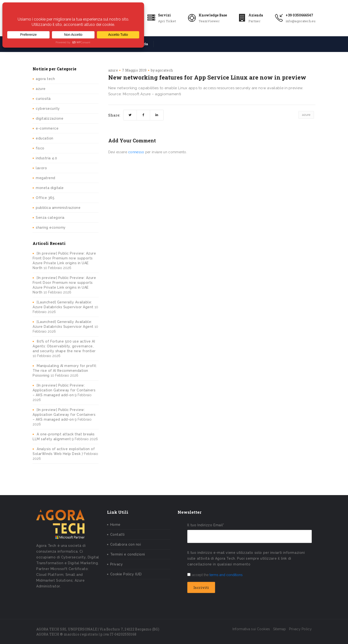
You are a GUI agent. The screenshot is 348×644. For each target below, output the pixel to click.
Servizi (164, 15)
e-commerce (47, 128)
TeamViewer (209, 21)
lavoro (41, 168)
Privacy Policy (300, 629)
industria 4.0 (47, 158)
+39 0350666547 (299, 15)
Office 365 (45, 198)
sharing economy (51, 227)
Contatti (117, 534)
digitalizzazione (50, 118)
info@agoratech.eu (301, 21)
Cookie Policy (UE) (126, 574)
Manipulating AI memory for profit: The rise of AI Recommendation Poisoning (65, 371)
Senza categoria (50, 218)
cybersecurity (48, 109)
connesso (136, 152)
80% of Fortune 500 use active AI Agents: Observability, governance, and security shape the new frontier (64, 346)
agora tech (45, 79)
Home (115, 525)
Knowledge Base (213, 15)
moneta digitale (50, 188)
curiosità (43, 99)
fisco (40, 148)
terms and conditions (226, 575)
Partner (254, 21)
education (45, 138)
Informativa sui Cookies (251, 629)
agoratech (164, 70)
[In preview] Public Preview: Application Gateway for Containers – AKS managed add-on (64, 390)
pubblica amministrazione (58, 208)
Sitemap (280, 629)
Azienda (256, 15)
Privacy (117, 564)
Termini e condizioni (128, 554)
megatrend (46, 178)
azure (41, 89)
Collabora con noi (126, 544)
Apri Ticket (167, 21)
